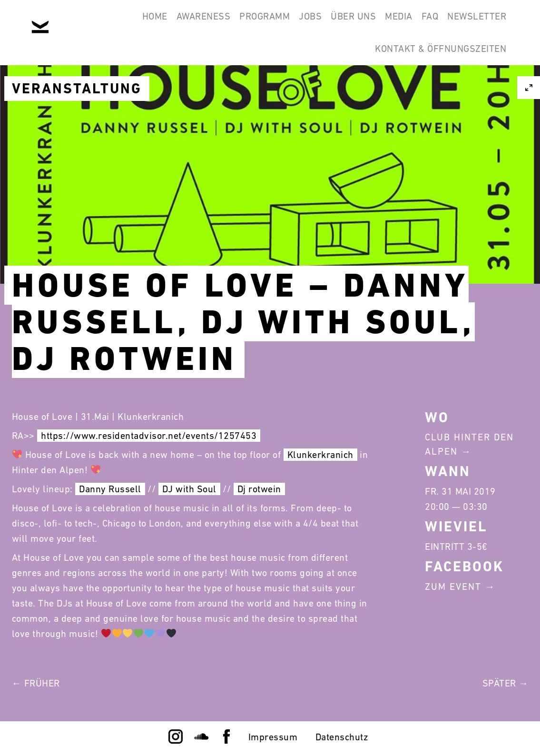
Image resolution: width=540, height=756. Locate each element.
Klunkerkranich (320, 455)
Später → (506, 683)
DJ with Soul (189, 489)
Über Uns (323, 23)
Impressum (273, 737)
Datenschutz (342, 737)
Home (89, 23)
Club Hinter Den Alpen (469, 444)
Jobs (271, 23)
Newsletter (472, 23)
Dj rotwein (259, 489)
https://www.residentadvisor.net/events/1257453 (149, 436)
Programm (216, 23)
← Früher (36, 683)
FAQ (417, 23)
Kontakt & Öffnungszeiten (436, 69)
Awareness (147, 23)
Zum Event (453, 587)
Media (377, 23)
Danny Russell (110, 489)
